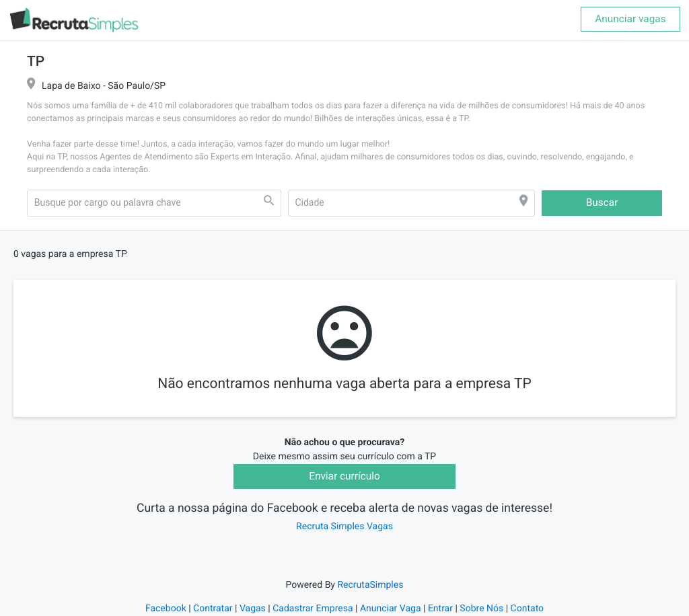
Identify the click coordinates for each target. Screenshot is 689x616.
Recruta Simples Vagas (344, 527)
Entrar (440, 609)
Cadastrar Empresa (313, 609)
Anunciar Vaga (391, 609)
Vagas (253, 609)
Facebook (166, 609)
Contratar (213, 609)
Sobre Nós (481, 609)
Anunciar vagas (630, 19)
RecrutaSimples (370, 585)
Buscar (602, 202)
